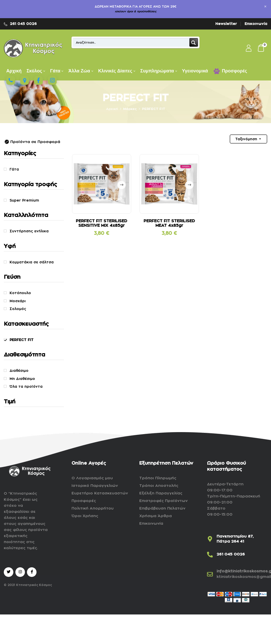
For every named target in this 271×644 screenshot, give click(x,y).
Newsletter (226, 24)
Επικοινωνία (256, 24)
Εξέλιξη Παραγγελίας (161, 493)
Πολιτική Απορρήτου (93, 508)
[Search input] (131, 42)
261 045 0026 (23, 24)
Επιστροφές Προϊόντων (163, 501)
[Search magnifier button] (194, 42)
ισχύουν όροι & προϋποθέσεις (136, 11)
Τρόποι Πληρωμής (158, 478)
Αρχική (112, 109)
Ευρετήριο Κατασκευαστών (100, 493)
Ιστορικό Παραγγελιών (95, 486)
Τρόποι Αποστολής (159, 486)
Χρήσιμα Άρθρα (156, 516)
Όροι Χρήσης (85, 516)
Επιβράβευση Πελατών (162, 508)
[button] (261, 48)
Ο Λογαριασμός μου (92, 478)
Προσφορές (84, 501)
